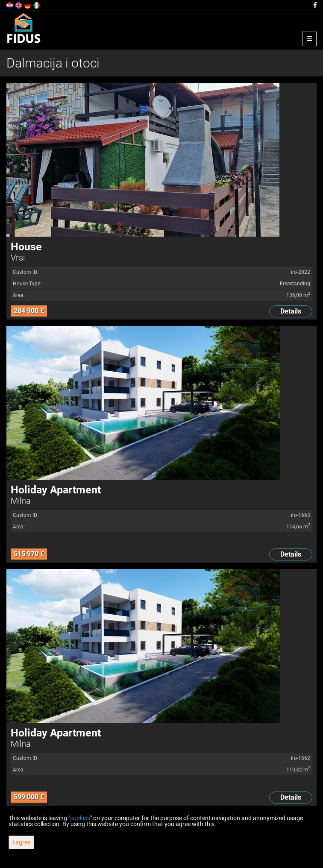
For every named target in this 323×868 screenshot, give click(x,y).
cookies (80, 818)
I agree (21, 842)
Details (291, 311)
